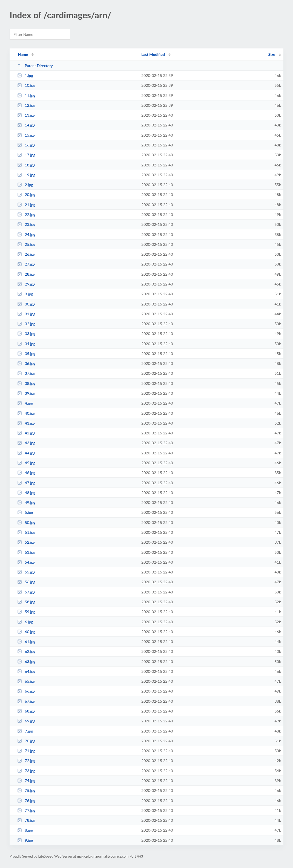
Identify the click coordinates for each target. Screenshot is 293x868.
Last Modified (153, 54)
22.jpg (26, 214)
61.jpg (26, 641)
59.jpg (26, 612)
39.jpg (26, 393)
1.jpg (25, 75)
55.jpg (26, 572)
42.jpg (26, 433)
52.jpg (26, 542)
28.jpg (26, 274)
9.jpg (25, 840)
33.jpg (26, 334)
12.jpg (26, 105)
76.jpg (26, 801)
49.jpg (26, 502)
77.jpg (26, 810)
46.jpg (26, 473)
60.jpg (26, 632)
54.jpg (26, 562)
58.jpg (26, 602)
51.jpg (26, 532)
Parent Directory (35, 66)
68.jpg (26, 711)
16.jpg (26, 145)
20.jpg (26, 194)
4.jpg (25, 403)
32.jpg (26, 324)
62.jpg (26, 651)
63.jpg (26, 661)
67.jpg (26, 701)
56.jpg (26, 582)
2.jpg (25, 185)
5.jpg (25, 512)
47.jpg (26, 483)
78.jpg (26, 820)
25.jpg (26, 244)
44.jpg (26, 453)
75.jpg (26, 790)
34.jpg (26, 344)
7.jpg (25, 731)
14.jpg (26, 125)
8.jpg (25, 830)
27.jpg (26, 264)
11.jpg (26, 95)
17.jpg (26, 155)
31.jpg (26, 314)
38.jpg (26, 383)
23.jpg (26, 224)
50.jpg (26, 522)
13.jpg (26, 115)
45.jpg (26, 463)
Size (272, 54)
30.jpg (26, 304)
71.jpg (26, 751)
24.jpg (26, 234)
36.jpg (26, 363)
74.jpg (26, 781)
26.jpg (26, 254)
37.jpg (26, 373)
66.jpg (26, 691)
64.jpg (26, 671)
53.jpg (26, 552)
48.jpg (26, 493)
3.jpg (25, 294)
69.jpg (26, 721)
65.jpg (26, 681)
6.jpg (25, 622)
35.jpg (26, 354)
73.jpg (26, 771)
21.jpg (26, 205)
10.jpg (26, 85)
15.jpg (26, 135)
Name (23, 54)
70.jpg (26, 741)
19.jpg (26, 175)
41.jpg (26, 423)
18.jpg (26, 165)
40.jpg (26, 413)
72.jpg (26, 761)
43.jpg (26, 443)
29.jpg (26, 284)
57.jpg (26, 592)
